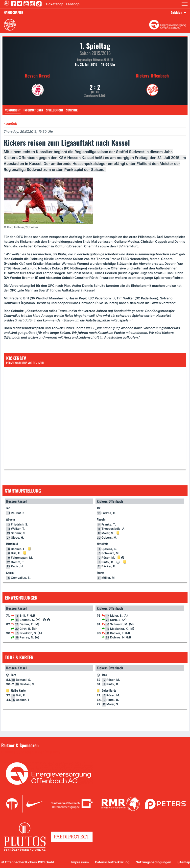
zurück (11, 124)
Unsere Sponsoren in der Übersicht (32, 752)
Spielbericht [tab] (55, 110)
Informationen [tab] (33, 110)
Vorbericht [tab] (13, 110)
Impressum (80, 862)
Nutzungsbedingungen (153, 862)
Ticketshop (54, 4)
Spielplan (177, 12)
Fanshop (73, 4)
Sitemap (184, 862)
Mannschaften (13, 12)
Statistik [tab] (72, 110)
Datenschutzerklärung (112, 862)
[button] (185, 4)
